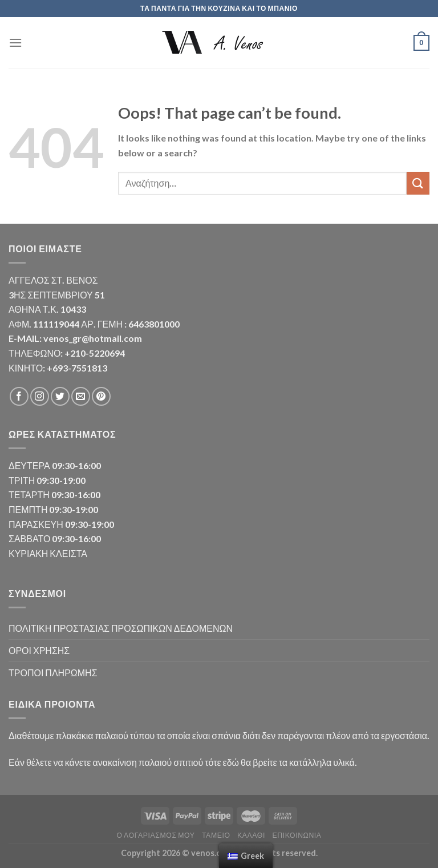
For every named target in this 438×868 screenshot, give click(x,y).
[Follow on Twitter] (60, 396)
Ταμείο (216, 835)
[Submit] (418, 183)
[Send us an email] (81, 396)
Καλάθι (251, 835)
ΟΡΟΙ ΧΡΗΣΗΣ (39, 650)
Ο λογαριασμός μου (155, 835)
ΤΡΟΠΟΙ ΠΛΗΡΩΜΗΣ (53, 673)
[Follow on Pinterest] (101, 396)
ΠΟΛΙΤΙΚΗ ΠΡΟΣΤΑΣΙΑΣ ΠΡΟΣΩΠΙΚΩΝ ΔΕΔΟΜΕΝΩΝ (121, 628)
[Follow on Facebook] (19, 396)
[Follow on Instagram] (40, 396)
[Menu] (15, 43)
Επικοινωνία (297, 835)
